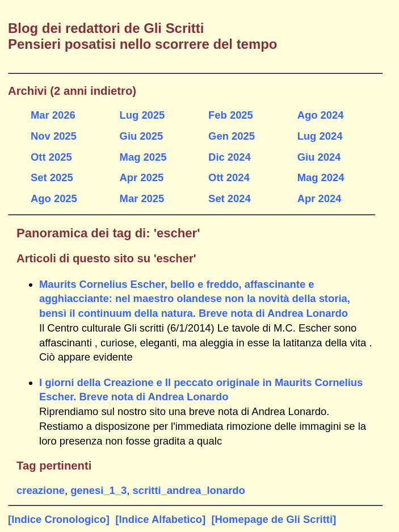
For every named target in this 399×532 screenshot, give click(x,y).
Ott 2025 (51, 157)
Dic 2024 (230, 157)
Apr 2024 (320, 198)
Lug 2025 (142, 115)
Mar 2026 (53, 115)
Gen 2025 (232, 136)
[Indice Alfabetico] (160, 519)
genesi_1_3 (98, 490)
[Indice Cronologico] (59, 519)
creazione (41, 490)
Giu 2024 (319, 157)
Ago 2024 (321, 115)
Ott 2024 (229, 177)
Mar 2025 (142, 198)
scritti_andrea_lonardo (189, 490)
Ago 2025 (54, 198)
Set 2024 (230, 198)
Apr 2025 (142, 177)
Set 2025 (52, 177)
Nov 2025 (54, 136)
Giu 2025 (142, 136)
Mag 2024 (321, 177)
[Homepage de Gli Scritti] (274, 519)
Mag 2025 (143, 157)
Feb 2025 (231, 115)
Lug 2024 (320, 136)
